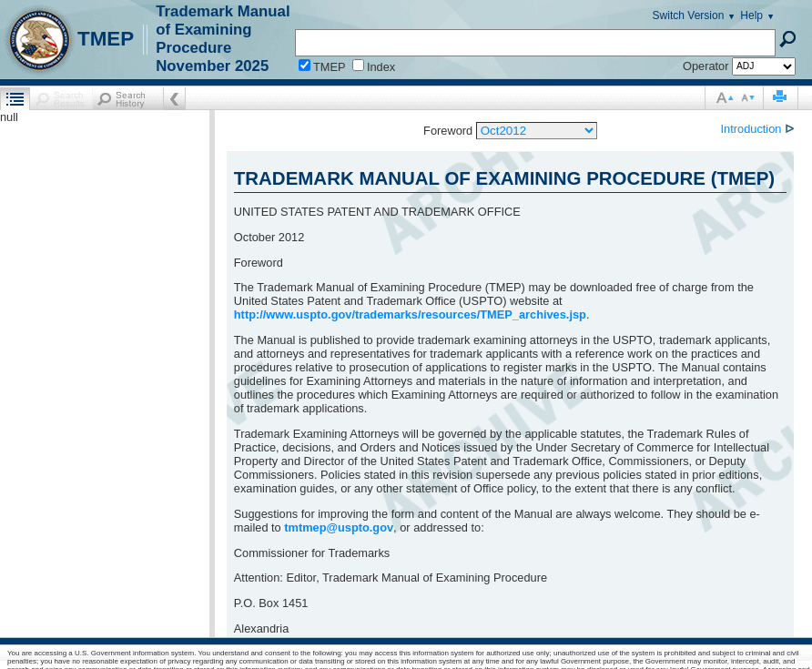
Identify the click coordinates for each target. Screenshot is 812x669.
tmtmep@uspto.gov (339, 527)
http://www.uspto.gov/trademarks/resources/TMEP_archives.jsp (410, 314)
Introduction (753, 129)
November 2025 (212, 66)
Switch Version (689, 15)
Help (751, 15)
